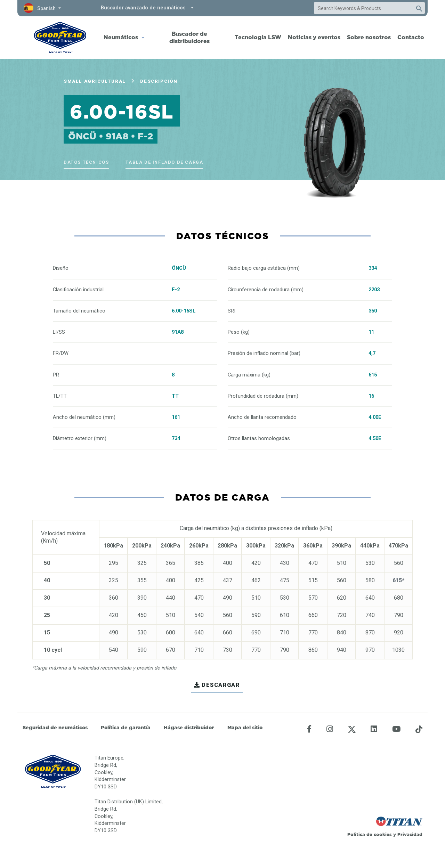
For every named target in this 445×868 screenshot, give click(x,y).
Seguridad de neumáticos (55, 728)
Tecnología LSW (258, 37)
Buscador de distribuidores (189, 37)
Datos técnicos (86, 162)
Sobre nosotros (369, 37)
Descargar (217, 685)
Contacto (411, 37)
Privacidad (410, 834)
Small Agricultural (95, 81)
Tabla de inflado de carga (164, 162)
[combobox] (363, 8)
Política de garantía (126, 728)
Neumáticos (121, 37)
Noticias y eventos (314, 37)
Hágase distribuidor (189, 728)
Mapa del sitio (245, 728)
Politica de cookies (370, 834)
